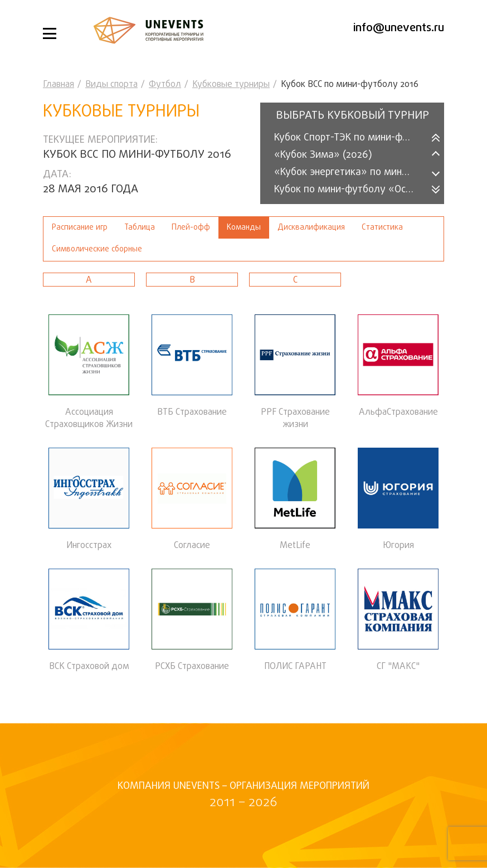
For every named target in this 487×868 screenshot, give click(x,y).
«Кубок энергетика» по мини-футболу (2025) (351, 173)
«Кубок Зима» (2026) (323, 155)
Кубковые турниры (231, 85)
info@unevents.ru (399, 28)
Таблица (140, 228)
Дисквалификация (311, 228)
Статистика (382, 228)
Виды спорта (111, 85)
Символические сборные (97, 249)
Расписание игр (80, 228)
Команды (244, 228)
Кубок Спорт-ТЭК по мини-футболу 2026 (351, 138)
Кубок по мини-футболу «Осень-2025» (351, 190)
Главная (59, 85)
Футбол (165, 85)
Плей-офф (191, 228)
